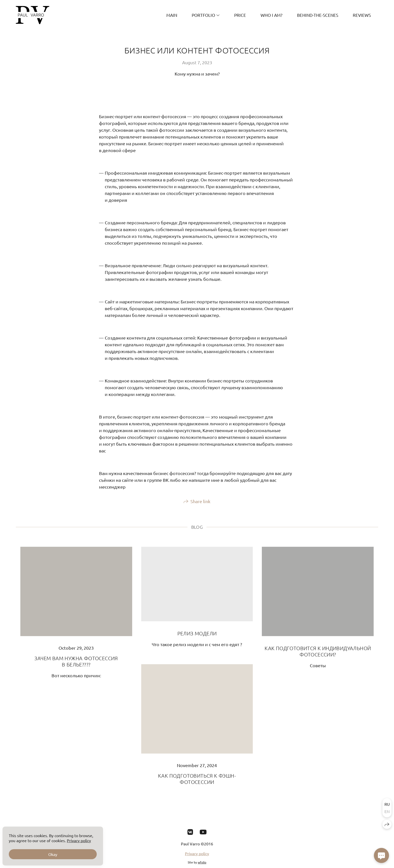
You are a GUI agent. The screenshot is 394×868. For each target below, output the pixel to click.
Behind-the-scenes (318, 15)
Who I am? (272, 15)
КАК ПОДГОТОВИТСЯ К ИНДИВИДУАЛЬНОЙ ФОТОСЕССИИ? (318, 656)
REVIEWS (362, 15)
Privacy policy (197, 858)
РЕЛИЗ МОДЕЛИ (197, 638)
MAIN (172, 15)
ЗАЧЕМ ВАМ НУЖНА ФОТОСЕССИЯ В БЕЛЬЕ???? (76, 666)
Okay (53, 854)
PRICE (240, 15)
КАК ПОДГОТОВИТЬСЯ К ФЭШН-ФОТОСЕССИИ (197, 783)
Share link (200, 506)
